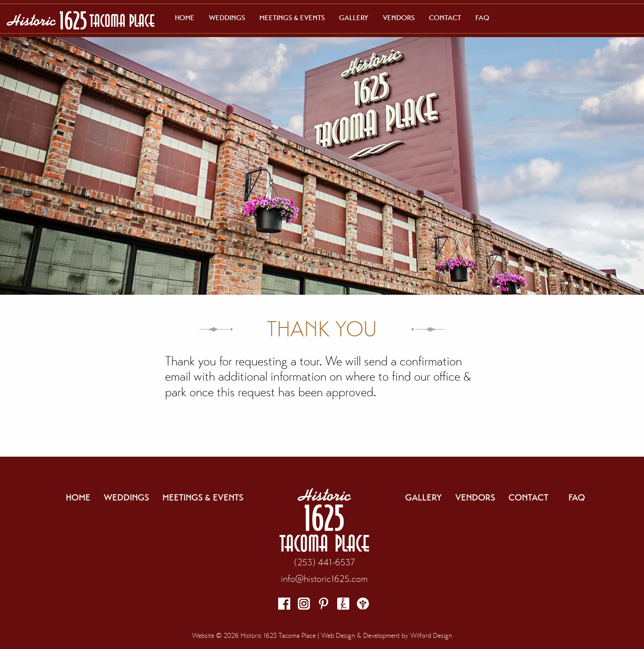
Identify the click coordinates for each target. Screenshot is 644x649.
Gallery (354, 18)
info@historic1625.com (324, 579)
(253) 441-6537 (324, 562)
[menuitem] (185, 18)
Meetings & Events (292, 18)
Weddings (227, 18)
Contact (445, 18)
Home (185, 18)
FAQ (482, 18)
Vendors (399, 18)
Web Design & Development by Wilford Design (387, 636)
